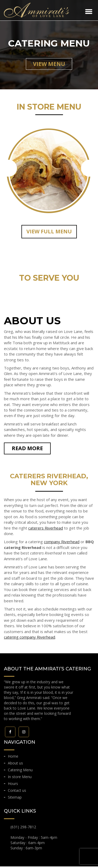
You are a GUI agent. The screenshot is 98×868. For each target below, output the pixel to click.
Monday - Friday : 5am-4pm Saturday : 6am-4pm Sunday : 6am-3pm (34, 844)
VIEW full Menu (49, 233)
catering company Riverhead (30, 639)
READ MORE (27, 450)
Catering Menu (20, 771)
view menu (49, 64)
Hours (13, 785)
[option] (49, 168)
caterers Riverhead (46, 529)
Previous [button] (8, 169)
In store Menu (20, 778)
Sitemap (15, 799)
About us (15, 765)
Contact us (17, 792)
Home (13, 758)
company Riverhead (62, 543)
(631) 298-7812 (23, 828)
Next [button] (90, 169)
